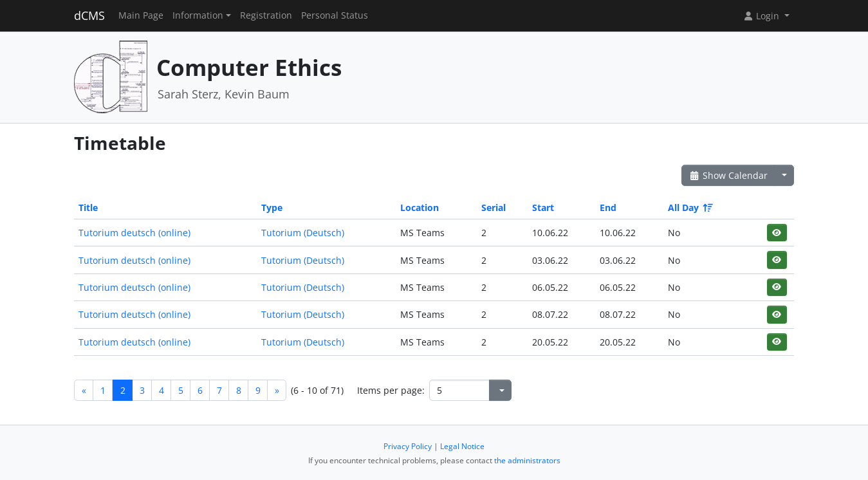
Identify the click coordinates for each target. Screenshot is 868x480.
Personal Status (335, 15)
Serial (494, 208)
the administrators (527, 460)
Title (88, 208)
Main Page (141, 15)
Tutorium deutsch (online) (134, 233)
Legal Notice (462, 446)
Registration (266, 15)
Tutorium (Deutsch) (303, 233)
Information (198, 15)
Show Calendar (728, 175)
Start (543, 208)
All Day (689, 208)
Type (272, 208)
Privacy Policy (408, 446)
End (608, 208)
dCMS (89, 15)
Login (762, 16)
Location (420, 208)
